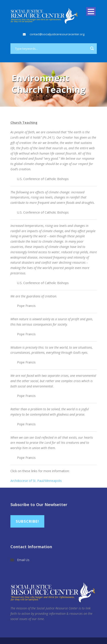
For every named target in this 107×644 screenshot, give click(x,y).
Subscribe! (27, 521)
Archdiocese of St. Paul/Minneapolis (36, 481)
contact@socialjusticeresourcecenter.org (57, 34)
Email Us (23, 560)
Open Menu (91, 11)
